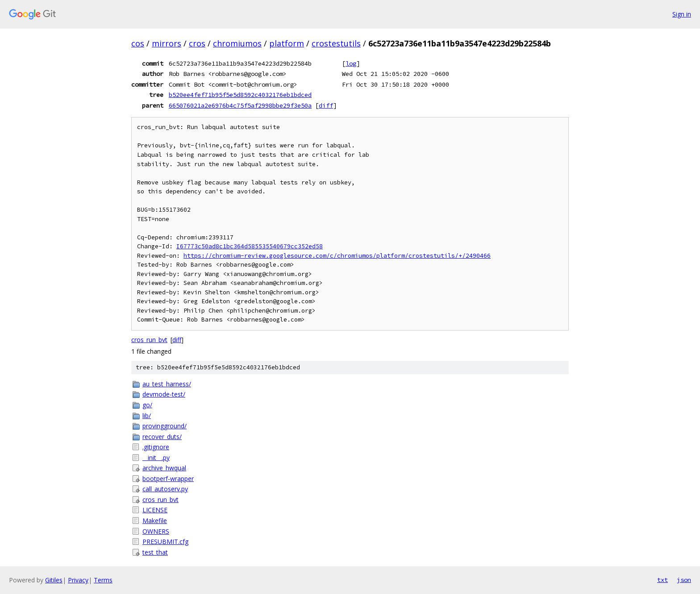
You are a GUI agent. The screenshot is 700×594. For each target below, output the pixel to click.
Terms (103, 580)
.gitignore (156, 447)
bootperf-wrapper (168, 479)
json (684, 580)
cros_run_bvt (149, 340)
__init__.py (156, 458)
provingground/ (165, 426)
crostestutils (336, 43)
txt (662, 580)
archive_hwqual (164, 468)
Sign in (682, 14)
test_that (155, 552)
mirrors (167, 43)
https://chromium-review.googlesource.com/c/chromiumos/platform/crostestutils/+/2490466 (337, 256)
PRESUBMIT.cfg (165, 542)
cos (138, 43)
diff (326, 105)
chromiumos (237, 43)
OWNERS (156, 531)
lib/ (147, 416)
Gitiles (54, 580)
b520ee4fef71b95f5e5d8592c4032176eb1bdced (240, 95)
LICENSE (155, 510)
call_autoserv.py (165, 489)
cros (197, 43)
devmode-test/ (164, 394)
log (351, 63)
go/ (147, 405)
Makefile (155, 521)
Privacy (78, 580)
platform (287, 43)
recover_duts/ (162, 437)
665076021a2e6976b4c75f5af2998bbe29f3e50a (240, 105)
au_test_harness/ (167, 384)
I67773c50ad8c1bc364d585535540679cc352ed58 (250, 246)
